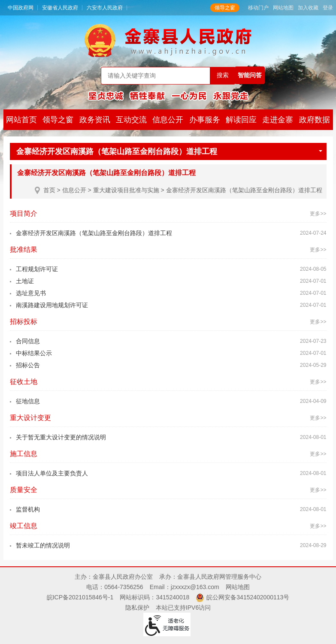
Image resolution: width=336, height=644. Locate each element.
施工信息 (24, 454)
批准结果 (24, 249)
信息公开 (168, 120)
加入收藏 (308, 8)
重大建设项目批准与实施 (126, 190)
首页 (49, 190)
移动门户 (258, 8)
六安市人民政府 (105, 8)
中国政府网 (21, 8)
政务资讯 (95, 120)
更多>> (318, 214)
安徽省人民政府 (60, 8)
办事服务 (205, 120)
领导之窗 (225, 8)
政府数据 (315, 120)
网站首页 (21, 120)
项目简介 (24, 213)
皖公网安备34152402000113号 (248, 597)
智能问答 (250, 75)
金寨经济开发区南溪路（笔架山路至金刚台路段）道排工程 (169, 151)
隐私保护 (137, 608)
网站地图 (283, 8)
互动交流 (131, 120)
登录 (328, 8)
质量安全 (24, 490)
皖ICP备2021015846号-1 (80, 597)
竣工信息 (24, 526)
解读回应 (241, 120)
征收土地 (24, 382)
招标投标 (24, 322)
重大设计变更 (30, 418)
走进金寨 (278, 120)
